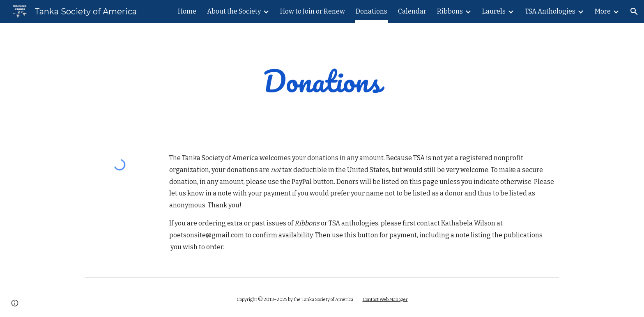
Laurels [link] (494, 11)
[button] (634, 11)
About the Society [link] (234, 11)
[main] (322, 81)
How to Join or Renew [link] (313, 11)
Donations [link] (371, 11)
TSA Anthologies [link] (550, 11)
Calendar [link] (412, 11)
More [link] (603, 11)
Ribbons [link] (450, 11)
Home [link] (187, 11)
